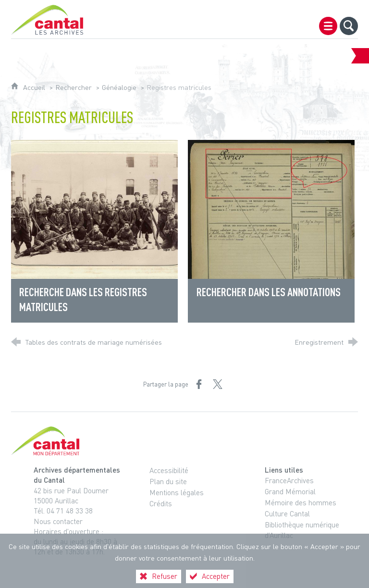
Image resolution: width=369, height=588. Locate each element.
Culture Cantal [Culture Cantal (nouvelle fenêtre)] (287, 513)
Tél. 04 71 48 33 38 (63, 511)
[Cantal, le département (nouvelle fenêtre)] (184, 441)
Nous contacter (58, 521)
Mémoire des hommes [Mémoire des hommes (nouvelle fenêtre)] (301, 502)
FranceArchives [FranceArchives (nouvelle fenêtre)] (289, 480)
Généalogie (119, 87)
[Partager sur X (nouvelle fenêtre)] (218, 384)
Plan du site (168, 481)
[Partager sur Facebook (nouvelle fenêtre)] (199, 384)
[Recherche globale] (349, 26)
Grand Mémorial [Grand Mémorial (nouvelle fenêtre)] (290, 491)
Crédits (161, 503)
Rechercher (74, 87)
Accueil (35, 87)
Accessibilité (169, 470)
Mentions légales (177, 492)
